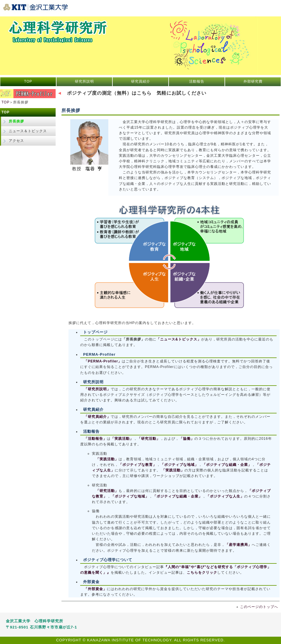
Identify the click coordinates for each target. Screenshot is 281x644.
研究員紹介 (141, 81)
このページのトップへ (259, 607)
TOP (28, 81)
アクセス (16, 141)
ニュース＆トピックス (28, 131)
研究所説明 (84, 81)
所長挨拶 (16, 121)
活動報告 (197, 81)
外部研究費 (253, 81)
